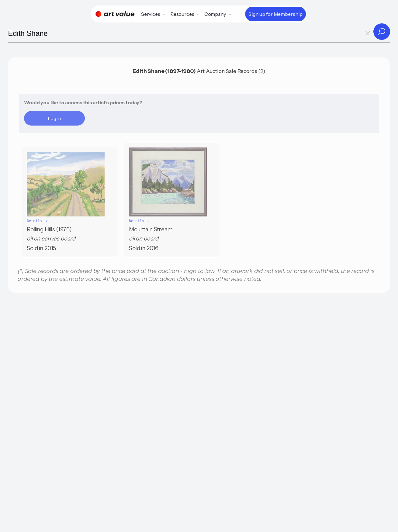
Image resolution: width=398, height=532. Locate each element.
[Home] (115, 14)
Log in (54, 118)
